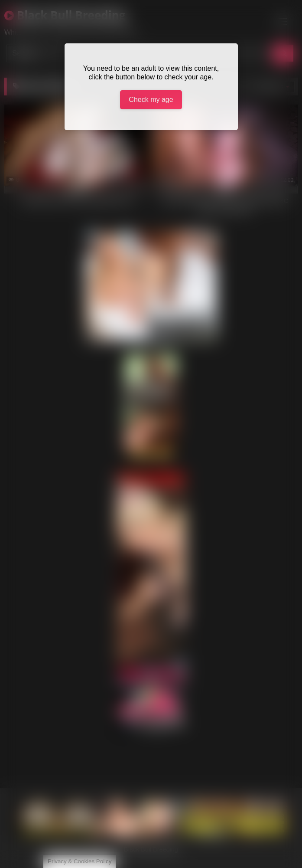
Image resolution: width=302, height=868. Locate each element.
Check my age (151, 100)
